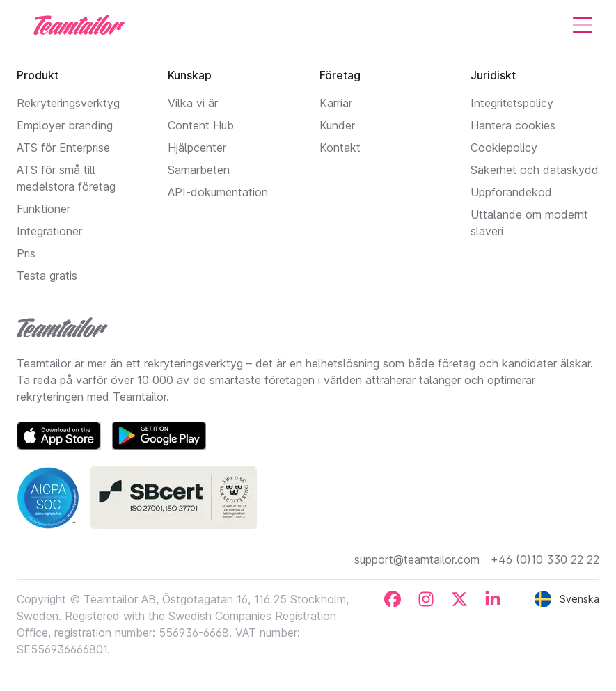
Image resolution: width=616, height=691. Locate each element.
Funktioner (44, 209)
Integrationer (49, 231)
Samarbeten (199, 170)
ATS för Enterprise (63, 148)
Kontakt (340, 148)
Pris (26, 253)
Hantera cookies (513, 125)
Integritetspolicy (512, 103)
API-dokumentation (218, 192)
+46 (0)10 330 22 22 (545, 559)
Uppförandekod (511, 192)
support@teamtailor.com (417, 559)
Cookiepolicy (504, 148)
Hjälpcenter (197, 148)
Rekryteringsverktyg (68, 103)
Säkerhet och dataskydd (535, 170)
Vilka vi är (193, 103)
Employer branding (65, 125)
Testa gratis (47, 276)
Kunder (337, 125)
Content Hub (201, 125)
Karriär (336, 103)
